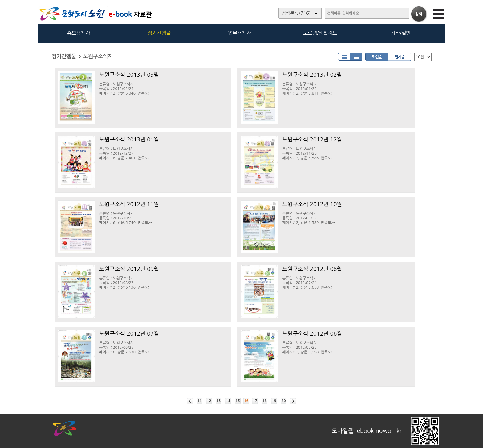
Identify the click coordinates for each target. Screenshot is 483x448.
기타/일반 (400, 33)
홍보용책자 (78, 33)
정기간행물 (159, 33)
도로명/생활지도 (320, 33)
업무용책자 (239, 33)
